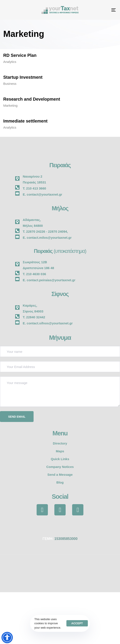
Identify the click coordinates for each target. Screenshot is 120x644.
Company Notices (60, 467)
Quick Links (60, 459)
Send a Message (60, 475)
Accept (77, 623)
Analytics (10, 62)
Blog (60, 482)
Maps (60, 451)
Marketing (10, 105)
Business (10, 84)
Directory (60, 443)
